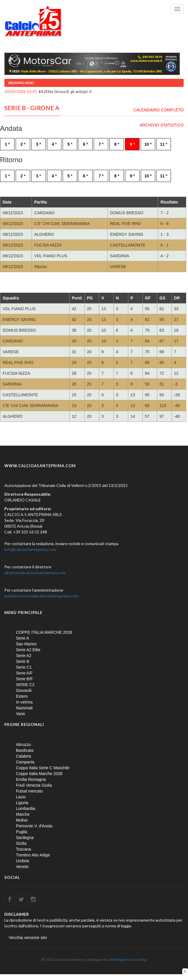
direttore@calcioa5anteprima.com (35, 573)
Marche (23, 814)
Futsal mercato (29, 791)
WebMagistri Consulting (128, 960)
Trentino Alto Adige (33, 855)
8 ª (117, 144)
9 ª (132, 144)
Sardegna (25, 838)
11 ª (164, 144)
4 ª (54, 144)
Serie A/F (24, 673)
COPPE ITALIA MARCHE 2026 (44, 632)
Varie (21, 714)
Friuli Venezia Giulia (34, 785)
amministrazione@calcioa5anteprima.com (41, 596)
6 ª (85, 144)
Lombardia (26, 808)
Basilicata (25, 750)
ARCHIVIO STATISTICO (162, 125)
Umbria (22, 861)
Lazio (21, 797)
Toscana (23, 849)
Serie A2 (24, 656)
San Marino (26, 644)
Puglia (22, 832)
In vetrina (24, 702)
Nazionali (24, 708)
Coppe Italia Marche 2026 (39, 774)
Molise (22, 820)
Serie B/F (24, 679)
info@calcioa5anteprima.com (30, 549)
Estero (22, 696)
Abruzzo (23, 745)
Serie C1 (24, 667)
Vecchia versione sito (28, 938)
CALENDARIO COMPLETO (159, 110)
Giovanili (24, 690)
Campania (25, 762)
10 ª (148, 144)
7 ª (101, 144)
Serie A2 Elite (28, 650)
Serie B (23, 661)
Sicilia (21, 843)
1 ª (7, 144)
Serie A (22, 638)
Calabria (23, 756)
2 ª (23, 144)
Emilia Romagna (31, 779)
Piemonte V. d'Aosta (34, 826)
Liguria (22, 803)
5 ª (70, 144)
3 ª (38, 144)
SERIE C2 (25, 685)
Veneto (22, 867)
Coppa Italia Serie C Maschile (43, 768)
